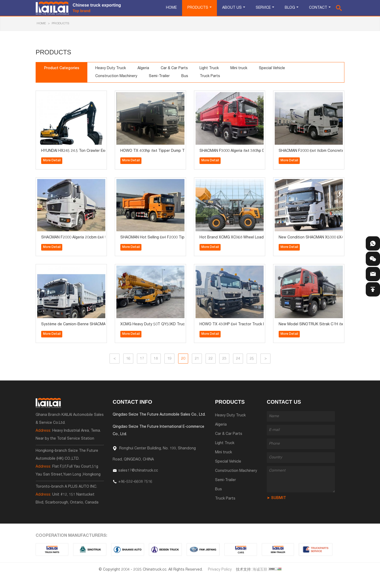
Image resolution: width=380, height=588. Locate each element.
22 (211, 359)
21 (197, 359)
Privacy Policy (220, 570)
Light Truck (209, 68)
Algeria (143, 68)
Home (171, 8)
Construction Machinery (116, 76)
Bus (185, 76)
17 (142, 359)
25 (252, 359)
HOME (41, 23)
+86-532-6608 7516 (135, 482)
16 (128, 359)
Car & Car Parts (174, 68)
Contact (318, 8)
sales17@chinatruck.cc (138, 471)
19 (169, 359)
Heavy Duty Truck (111, 68)
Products (198, 8)
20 (183, 359)
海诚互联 (260, 570)
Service (263, 8)
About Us (232, 8)
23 (224, 359)
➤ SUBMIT (276, 498)
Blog (290, 8)
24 (238, 359)
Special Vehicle (272, 68)
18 (156, 359)
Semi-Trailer (159, 76)
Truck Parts (210, 76)
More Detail (52, 161)
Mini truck (239, 68)
